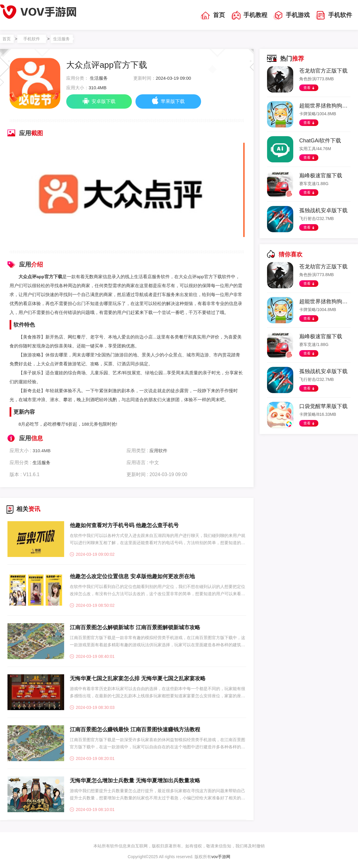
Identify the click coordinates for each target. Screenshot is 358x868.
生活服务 (61, 39)
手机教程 (249, 16)
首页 (213, 16)
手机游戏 (291, 16)
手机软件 (334, 16)
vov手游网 (221, 857)
